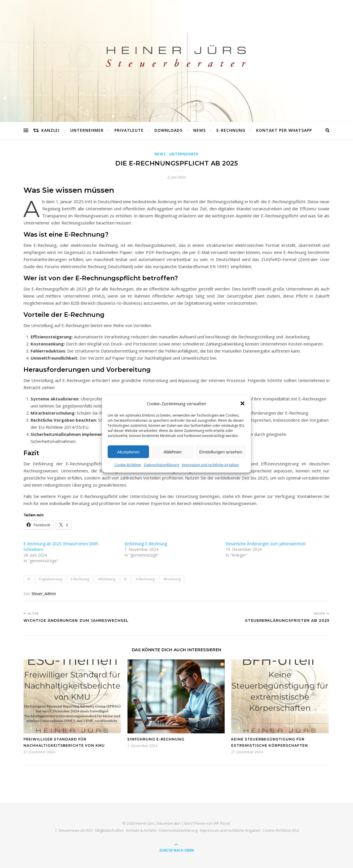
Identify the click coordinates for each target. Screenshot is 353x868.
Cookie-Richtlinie (128, 471)
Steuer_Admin (44, 594)
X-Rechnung (145, 579)
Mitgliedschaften (109, 830)
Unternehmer (87, 130)
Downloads (168, 130)
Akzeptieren (128, 458)
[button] (243, 410)
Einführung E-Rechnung (146, 544)
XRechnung (172, 579)
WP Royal (222, 823)
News (199, 130)
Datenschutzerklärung (161, 471)
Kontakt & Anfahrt (141, 830)
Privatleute (129, 130)
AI (29, 579)
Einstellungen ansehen (221, 458)
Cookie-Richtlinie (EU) (281, 830)
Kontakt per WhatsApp (284, 130)
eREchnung (107, 579)
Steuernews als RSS (76, 830)
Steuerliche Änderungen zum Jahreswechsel (265, 544)
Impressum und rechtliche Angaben (210, 471)
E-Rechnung (231, 130)
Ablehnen (172, 458)
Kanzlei (50, 130)
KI (126, 579)
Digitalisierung (51, 579)
